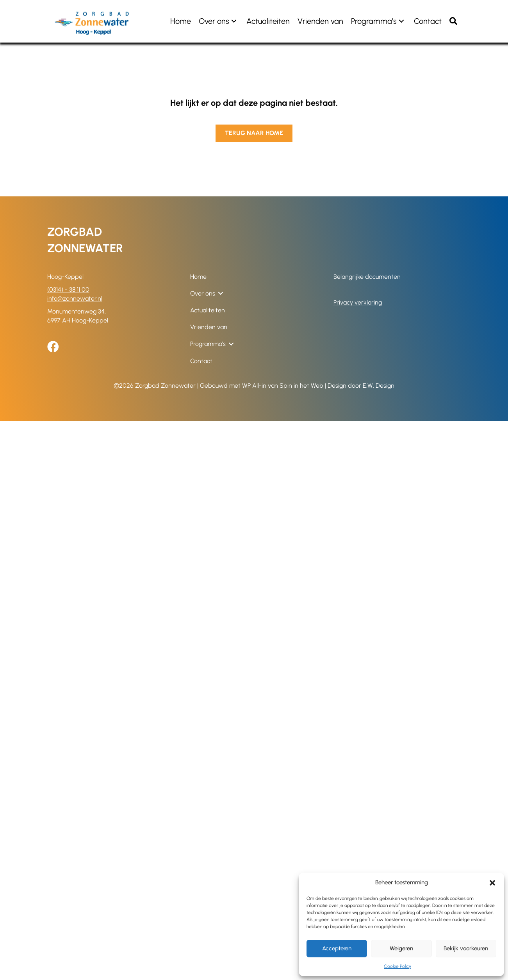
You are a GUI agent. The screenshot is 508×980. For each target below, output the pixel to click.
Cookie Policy (397, 966)
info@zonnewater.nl (75, 298)
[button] (492, 883)
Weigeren (401, 948)
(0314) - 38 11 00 (68, 290)
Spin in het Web (301, 386)
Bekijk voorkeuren (466, 948)
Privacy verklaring (358, 302)
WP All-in (254, 386)
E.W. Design (379, 386)
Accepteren (337, 948)
